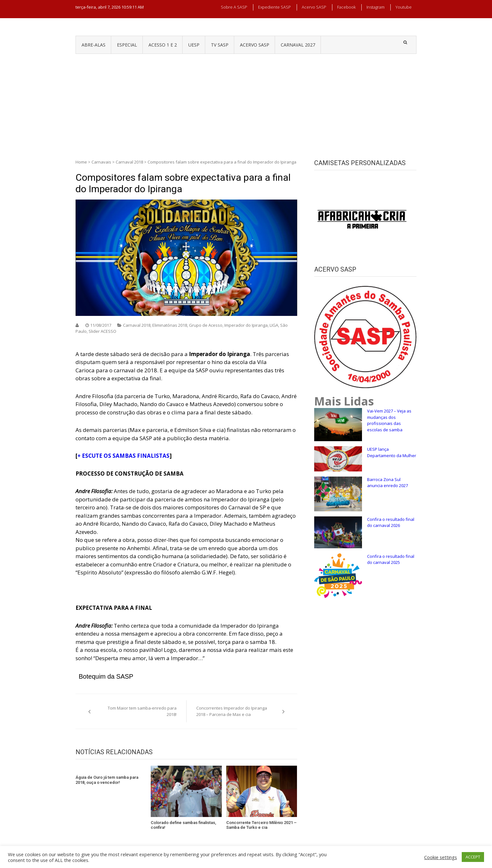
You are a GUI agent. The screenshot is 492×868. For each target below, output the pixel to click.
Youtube (404, 7)
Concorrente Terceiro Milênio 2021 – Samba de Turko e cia (261, 825)
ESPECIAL (127, 45)
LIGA (274, 325)
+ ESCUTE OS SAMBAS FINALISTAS (123, 456)
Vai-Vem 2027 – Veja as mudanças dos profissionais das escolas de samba (389, 420)
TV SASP (220, 45)
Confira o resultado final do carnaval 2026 (391, 522)
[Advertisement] (246, 102)
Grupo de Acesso (206, 325)
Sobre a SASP (234, 7)
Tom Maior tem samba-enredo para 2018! (142, 711)
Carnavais (101, 162)
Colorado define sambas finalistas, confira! (183, 825)
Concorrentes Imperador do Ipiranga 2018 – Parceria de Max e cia (232, 711)
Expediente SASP (275, 7)
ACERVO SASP (255, 45)
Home (81, 162)
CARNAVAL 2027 (298, 45)
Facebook (346, 7)
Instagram (376, 7)
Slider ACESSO (102, 331)
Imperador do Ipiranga (246, 325)
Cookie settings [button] (441, 857)
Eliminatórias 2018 (170, 325)
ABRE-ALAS (94, 45)
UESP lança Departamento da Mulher (392, 452)
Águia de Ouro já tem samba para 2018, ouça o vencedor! (107, 780)
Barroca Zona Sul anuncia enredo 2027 (387, 483)
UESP (194, 45)
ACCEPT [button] (473, 857)
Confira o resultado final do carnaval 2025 (391, 559)
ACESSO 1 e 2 (163, 45)
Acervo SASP (314, 7)
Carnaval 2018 (129, 162)
